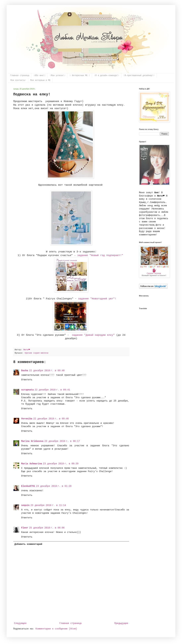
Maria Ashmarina (32, 464)
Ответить (27, 380)
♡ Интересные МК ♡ (80, 76)
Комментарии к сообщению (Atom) (56, 629)
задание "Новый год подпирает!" (100, 255)
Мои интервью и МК (40, 80)
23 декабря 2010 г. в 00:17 (62, 441)
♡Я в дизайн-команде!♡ (107, 76)
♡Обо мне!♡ (40, 76)
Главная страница (20, 76)
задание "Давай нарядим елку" (93, 335)
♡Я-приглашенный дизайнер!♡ (139, 76)
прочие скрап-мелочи (36, 353)
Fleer (25, 528)
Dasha (25, 371)
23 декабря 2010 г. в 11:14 (48, 505)
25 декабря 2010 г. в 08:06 (47, 528)
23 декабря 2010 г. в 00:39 (61, 464)
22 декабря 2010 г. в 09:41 (52, 390)
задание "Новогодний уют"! (97, 299)
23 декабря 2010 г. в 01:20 (54, 486)
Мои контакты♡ (18, 80)
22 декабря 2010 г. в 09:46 (51, 419)
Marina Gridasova (32, 441)
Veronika (27, 419)
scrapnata (27, 390)
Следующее (20, 623)
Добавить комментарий (28, 544)
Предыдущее (121, 623)
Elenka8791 (28, 486)
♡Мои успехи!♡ (58, 76)
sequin (25, 505)
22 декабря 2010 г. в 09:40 (47, 371)
